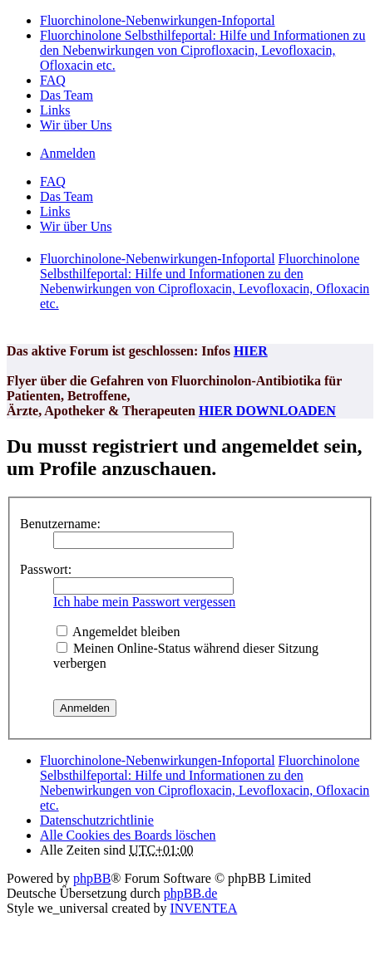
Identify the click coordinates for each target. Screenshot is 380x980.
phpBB (92, 878)
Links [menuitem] (55, 110)
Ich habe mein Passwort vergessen (144, 602)
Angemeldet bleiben (118, 632)
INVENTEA (203, 908)
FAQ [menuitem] (53, 80)
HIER (251, 351)
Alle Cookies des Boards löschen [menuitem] (128, 835)
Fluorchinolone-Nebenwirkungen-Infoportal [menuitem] (158, 20)
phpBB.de (190, 893)
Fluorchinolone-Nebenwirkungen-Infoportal (158, 760)
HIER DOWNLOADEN (267, 411)
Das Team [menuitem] (67, 95)
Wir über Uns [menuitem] (76, 125)
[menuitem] (97, 820)
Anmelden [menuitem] (68, 153)
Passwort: (46, 569)
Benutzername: (60, 524)
